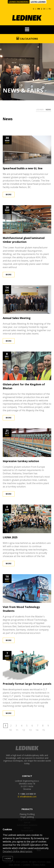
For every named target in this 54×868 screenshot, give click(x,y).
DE (44, 9)
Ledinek (40, 110)
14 (37, 730)
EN (39, 9)
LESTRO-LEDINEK (38, 2)
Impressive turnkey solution (21, 461)
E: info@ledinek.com (27, 797)
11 (17, 730)
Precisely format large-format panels (27, 684)
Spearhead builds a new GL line (23, 168)
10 (10, 730)
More (9, 195)
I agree (8, 858)
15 (43, 730)
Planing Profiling (27, 814)
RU (50, 9)
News (48, 110)
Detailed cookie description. (18, 851)
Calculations (27, 39)
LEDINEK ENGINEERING (19, 2)
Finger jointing (27, 817)
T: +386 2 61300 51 (27, 794)
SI (33, 9)
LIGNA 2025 (10, 537)
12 (24, 730)
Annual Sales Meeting (17, 318)
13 (30, 730)
